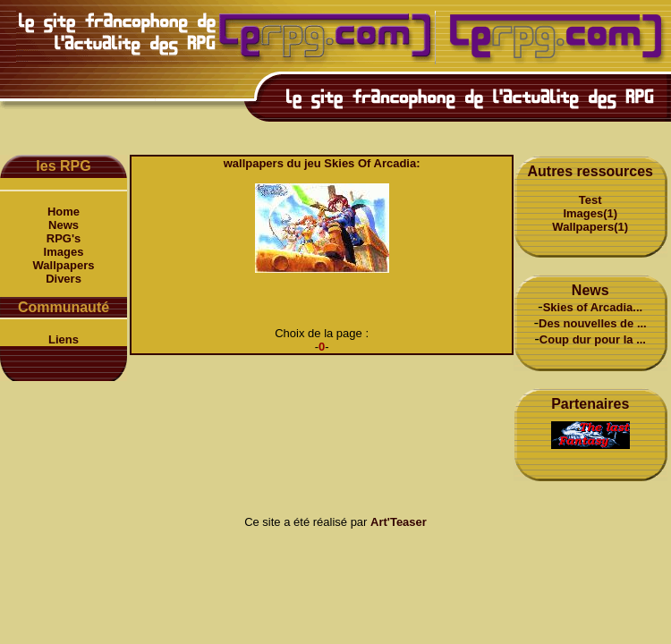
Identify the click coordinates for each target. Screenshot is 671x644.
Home (64, 212)
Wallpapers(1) (590, 227)
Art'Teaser (399, 522)
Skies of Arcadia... (593, 307)
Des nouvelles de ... (593, 323)
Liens (64, 339)
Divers (64, 279)
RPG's (64, 238)
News (64, 225)
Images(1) (590, 213)
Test (590, 200)
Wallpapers (64, 265)
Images (64, 252)
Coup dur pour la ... (593, 339)
